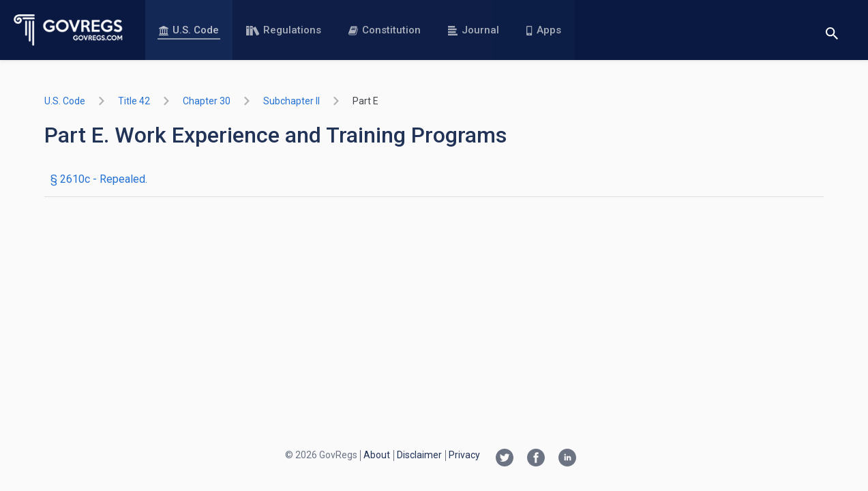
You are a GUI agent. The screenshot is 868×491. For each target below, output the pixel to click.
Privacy (464, 455)
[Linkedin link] (567, 459)
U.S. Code (189, 30)
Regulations (284, 30)
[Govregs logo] (69, 30)
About (377, 455)
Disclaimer (419, 455)
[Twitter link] (505, 459)
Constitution (385, 30)
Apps (543, 30)
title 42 (134, 101)
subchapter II (291, 101)
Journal (474, 30)
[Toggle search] (832, 30)
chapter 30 (207, 101)
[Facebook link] (536, 459)
